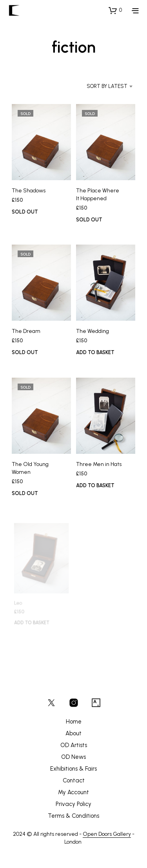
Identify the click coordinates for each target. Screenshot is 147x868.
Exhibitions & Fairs (73, 769)
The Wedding (93, 331)
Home (74, 722)
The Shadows (29, 191)
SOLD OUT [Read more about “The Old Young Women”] (25, 493)
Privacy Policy (73, 804)
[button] (115, 10)
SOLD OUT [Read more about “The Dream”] (25, 352)
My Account (73, 792)
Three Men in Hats (99, 463)
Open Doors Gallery (107, 834)
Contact (74, 780)
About (73, 733)
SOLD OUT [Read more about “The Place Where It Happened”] (89, 219)
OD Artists (74, 745)
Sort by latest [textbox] (107, 86)
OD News (73, 757)
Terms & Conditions (73, 816)
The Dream (26, 331)
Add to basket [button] (95, 352)
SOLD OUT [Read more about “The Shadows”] (25, 212)
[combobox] (101, 86)
